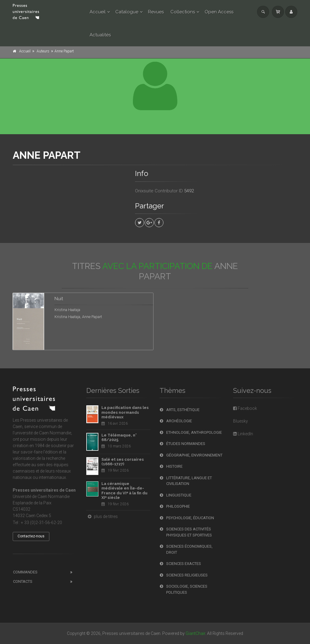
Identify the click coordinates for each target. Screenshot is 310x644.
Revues (156, 12)
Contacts (23, 581)
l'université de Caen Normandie (42, 433)
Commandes (25, 572)
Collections (183, 12)
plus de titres (102, 516)
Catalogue (127, 12)
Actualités (100, 35)
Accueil (98, 12)
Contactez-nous (31, 536)
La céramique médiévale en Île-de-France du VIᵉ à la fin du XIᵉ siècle (124, 491)
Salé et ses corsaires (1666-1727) (123, 462)
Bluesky (241, 421)
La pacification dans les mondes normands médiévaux (125, 412)
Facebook (245, 408)
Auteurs (43, 51)
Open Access (219, 12)
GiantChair (195, 633)
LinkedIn (243, 434)
